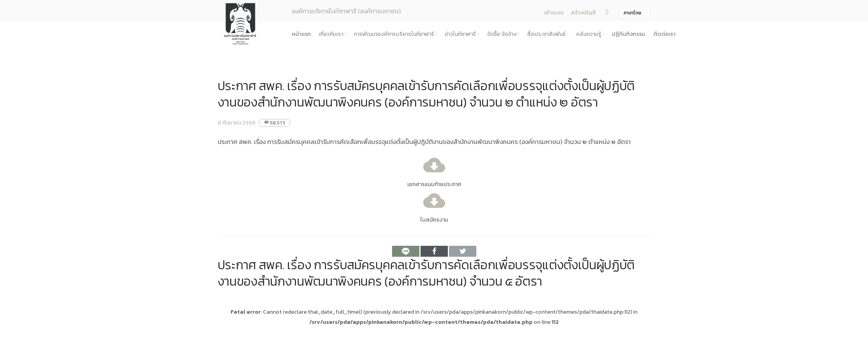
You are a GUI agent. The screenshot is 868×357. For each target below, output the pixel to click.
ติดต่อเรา (665, 34)
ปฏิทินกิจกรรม (628, 34)
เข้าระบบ (554, 13)
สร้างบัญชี (583, 13)
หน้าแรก (301, 34)
